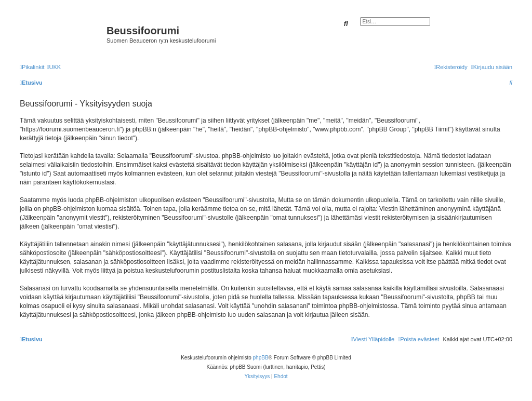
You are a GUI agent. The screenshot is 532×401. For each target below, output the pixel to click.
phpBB (261, 358)
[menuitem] (54, 67)
